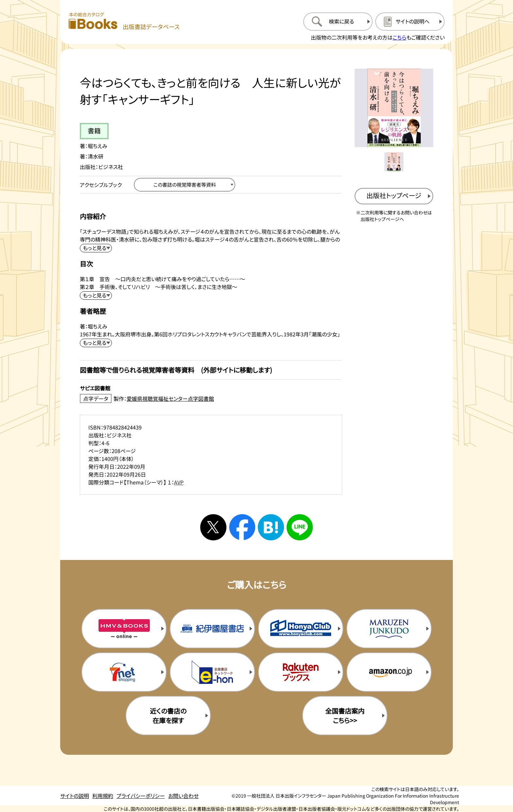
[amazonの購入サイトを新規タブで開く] (389, 672)
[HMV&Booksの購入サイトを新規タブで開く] (124, 629)
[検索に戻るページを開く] (338, 22)
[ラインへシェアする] (300, 527)
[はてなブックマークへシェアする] (271, 527)
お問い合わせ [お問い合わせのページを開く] (183, 796)
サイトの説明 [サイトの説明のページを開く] (75, 796)
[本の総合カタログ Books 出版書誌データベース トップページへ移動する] (124, 21)
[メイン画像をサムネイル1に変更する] (394, 162)
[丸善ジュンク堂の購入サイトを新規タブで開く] (389, 629)
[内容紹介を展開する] (96, 248)
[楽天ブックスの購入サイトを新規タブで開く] (301, 672)
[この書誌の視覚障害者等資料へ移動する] (185, 185)
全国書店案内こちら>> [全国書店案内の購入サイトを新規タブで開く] (345, 716)
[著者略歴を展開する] (96, 343)
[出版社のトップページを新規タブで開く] (394, 196)
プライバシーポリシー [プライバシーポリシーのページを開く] (141, 796)
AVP (179, 482)
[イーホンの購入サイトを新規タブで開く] (212, 672)
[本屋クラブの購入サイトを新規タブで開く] (301, 629)
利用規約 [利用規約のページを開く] (103, 796)
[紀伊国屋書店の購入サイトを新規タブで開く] (212, 629)
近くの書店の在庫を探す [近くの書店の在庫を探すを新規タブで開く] (168, 716)
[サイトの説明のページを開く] (410, 22)
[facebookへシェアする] (242, 527)
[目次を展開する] (96, 296)
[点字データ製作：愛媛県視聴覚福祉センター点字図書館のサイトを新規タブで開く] (211, 398)
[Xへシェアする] (213, 527)
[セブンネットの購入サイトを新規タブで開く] (124, 672)
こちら (399, 37)
